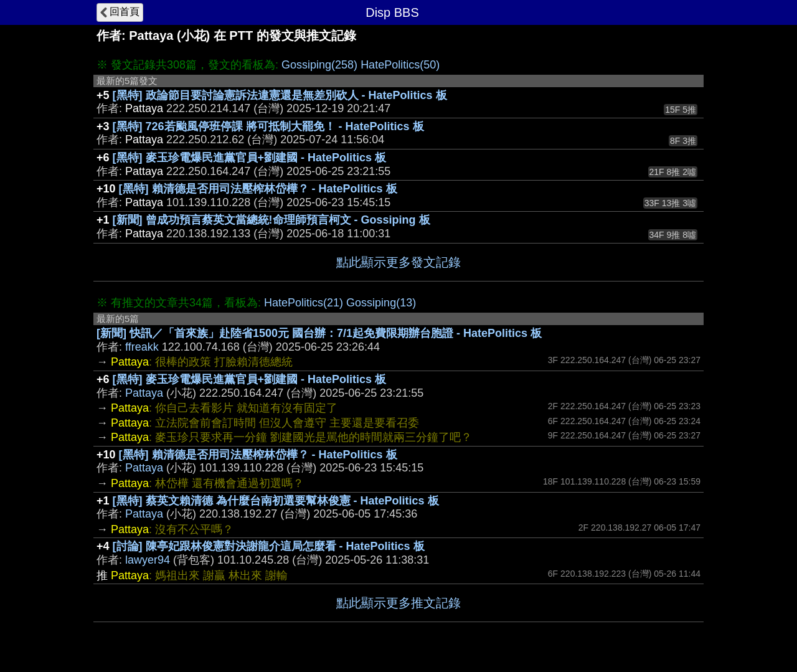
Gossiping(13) (381, 303)
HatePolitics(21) (304, 303)
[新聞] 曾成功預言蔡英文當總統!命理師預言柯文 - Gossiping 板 (271, 220)
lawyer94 (148, 560)
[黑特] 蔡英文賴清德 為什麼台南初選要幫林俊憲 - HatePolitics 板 (276, 501)
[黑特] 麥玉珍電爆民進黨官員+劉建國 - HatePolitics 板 (250, 158)
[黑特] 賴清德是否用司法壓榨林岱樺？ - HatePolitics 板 (258, 189)
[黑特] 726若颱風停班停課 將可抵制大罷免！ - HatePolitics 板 (268, 126)
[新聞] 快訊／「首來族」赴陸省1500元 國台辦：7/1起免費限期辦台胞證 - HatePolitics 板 (319, 333)
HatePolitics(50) (400, 65)
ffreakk (142, 347)
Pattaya (144, 393)
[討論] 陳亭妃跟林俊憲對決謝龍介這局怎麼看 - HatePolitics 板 (269, 546)
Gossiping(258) (319, 65)
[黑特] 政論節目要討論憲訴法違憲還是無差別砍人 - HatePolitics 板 (280, 95)
